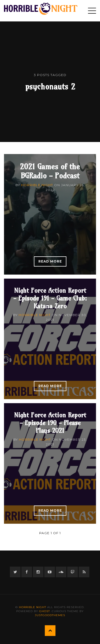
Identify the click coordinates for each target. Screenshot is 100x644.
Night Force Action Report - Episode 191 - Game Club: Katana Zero (50, 298)
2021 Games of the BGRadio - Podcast (50, 171)
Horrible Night (37, 185)
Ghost (45, 611)
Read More (50, 261)
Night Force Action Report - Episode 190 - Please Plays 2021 (50, 423)
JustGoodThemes (50, 615)
